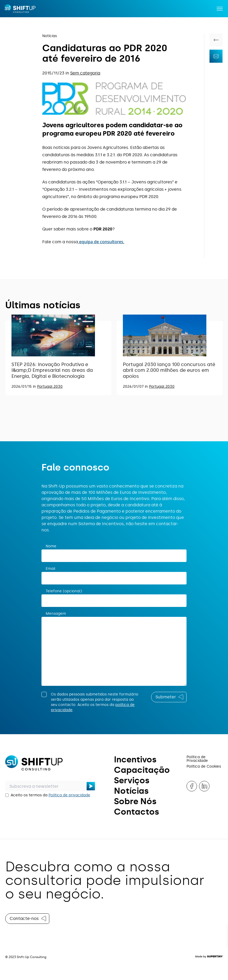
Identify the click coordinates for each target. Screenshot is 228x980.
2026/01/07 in (136, 387)
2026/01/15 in (24, 387)
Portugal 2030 (50, 387)
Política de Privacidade (197, 759)
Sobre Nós (135, 801)
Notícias (50, 36)
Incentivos (135, 759)
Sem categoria (85, 73)
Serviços (132, 780)
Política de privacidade (69, 795)
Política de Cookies (204, 766)
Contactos (137, 812)
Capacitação (142, 770)
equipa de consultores (101, 242)
